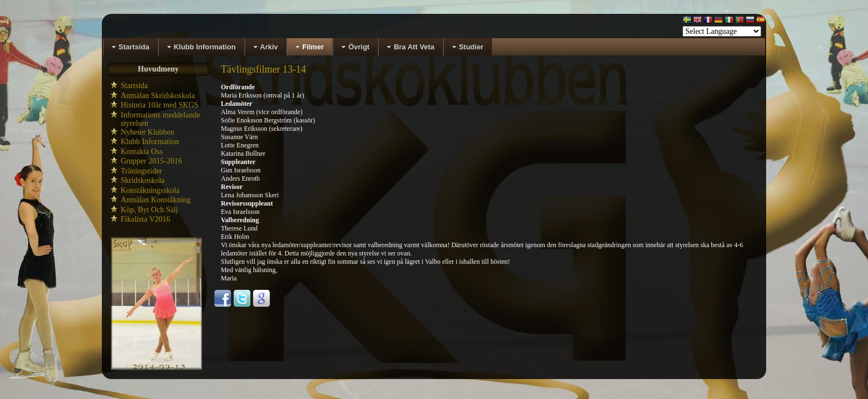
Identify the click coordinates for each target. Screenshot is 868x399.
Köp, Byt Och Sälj (149, 210)
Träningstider (141, 171)
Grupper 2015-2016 (151, 161)
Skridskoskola (143, 180)
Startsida (134, 86)
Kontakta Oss (142, 152)
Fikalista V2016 (146, 219)
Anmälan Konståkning (156, 200)
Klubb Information (150, 142)
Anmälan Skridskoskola (158, 96)
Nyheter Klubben (148, 132)
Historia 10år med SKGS (159, 105)
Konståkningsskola (150, 190)
